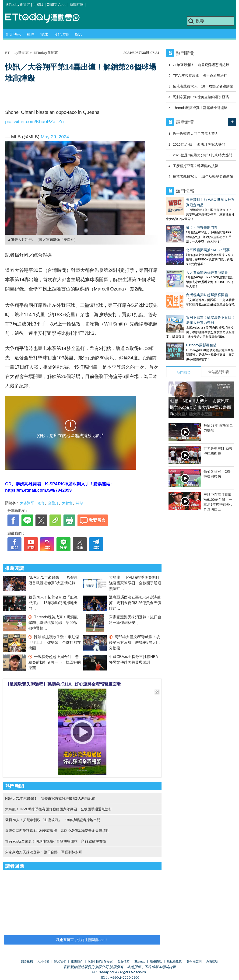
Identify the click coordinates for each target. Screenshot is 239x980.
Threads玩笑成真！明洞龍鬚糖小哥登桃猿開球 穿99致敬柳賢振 (53, 623)
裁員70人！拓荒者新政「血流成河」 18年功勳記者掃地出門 (53, 603)
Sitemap (140, 961)
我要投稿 (27, 961)
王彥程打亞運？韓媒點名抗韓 (195, 166)
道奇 (41, 503)
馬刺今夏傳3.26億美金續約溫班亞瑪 (201, 97)
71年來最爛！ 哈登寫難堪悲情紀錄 (201, 65)
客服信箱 (123, 961)
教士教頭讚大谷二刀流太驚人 (195, 134)
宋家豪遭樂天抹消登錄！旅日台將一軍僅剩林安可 (44, 852)
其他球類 (61, 34)
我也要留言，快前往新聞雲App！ (82, 940)
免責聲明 (212, 961)
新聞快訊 (13, 34)
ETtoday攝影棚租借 (181, 317)
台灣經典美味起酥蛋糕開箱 (187, 271)
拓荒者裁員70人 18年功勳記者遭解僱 (203, 86)
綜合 (79, 34)
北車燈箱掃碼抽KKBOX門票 (188, 235)
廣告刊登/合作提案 (100, 961)
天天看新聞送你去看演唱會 (187, 253)
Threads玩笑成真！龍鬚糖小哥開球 (200, 108)
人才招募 (43, 961)
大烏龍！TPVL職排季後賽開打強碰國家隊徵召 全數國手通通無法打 (135, 583)
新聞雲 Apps (57, 5)
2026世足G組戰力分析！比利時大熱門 (202, 155)
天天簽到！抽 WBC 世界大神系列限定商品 (199, 200)
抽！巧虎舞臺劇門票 (182, 218)
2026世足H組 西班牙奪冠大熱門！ (201, 144)
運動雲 (46, 18)
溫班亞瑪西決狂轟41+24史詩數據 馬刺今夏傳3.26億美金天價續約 (135, 603)
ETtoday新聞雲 (18, 5)
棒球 (31, 34)
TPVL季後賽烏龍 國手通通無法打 (200, 75)
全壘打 (53, 503)
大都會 (67, 503)
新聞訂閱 (77, 5)
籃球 (44, 34)
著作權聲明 (194, 961)
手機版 (38, 5)
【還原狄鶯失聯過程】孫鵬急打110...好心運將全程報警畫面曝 (63, 684)
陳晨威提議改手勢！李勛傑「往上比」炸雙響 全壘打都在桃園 (55, 642)
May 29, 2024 (55, 137)
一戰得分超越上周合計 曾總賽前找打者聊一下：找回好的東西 (55, 662)
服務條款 (156, 961)
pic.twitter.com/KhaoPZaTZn (34, 122)
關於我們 (60, 961)
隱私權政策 (174, 961)
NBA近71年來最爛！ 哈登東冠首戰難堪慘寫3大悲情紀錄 (50, 798)
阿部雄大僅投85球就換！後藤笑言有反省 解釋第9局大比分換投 (134, 642)
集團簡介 (77, 961)
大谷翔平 (27, 503)
